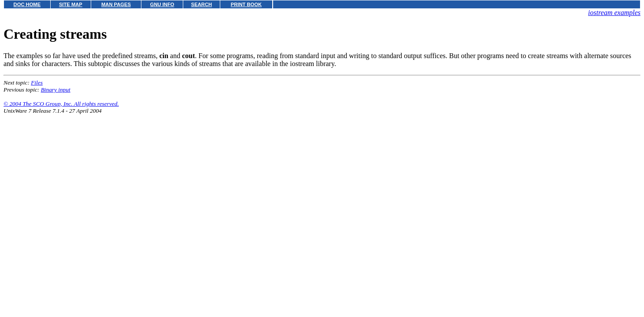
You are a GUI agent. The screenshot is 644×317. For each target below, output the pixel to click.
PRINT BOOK (246, 4)
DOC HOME (27, 4)
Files (37, 83)
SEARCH (202, 4)
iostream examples (614, 13)
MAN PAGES (116, 4)
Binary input (56, 90)
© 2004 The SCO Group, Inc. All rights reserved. (61, 104)
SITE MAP (71, 4)
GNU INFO (162, 4)
